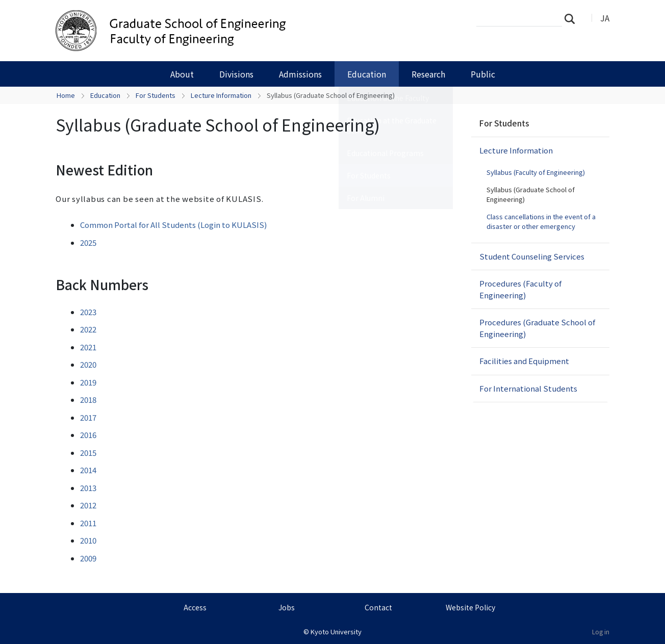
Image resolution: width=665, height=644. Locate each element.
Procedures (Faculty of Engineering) (520, 289)
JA (605, 18)
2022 (88, 329)
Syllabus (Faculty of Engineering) (536, 172)
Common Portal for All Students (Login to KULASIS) (173, 225)
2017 (88, 417)
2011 (88, 523)
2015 (88, 453)
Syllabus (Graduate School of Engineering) (531, 195)
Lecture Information (221, 95)
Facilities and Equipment (524, 361)
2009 (88, 558)
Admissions (300, 74)
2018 (88, 400)
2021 (88, 347)
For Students (156, 95)
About (182, 74)
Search (573, 18)
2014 (88, 470)
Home (66, 95)
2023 (88, 312)
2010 (88, 540)
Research (428, 74)
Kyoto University (336, 632)
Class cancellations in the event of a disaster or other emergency (541, 222)
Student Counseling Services (532, 256)
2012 (88, 505)
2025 (88, 242)
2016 (88, 435)
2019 (88, 382)
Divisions (236, 74)
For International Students (528, 388)
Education (367, 74)
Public (483, 74)
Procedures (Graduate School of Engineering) (537, 328)
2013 (88, 488)
